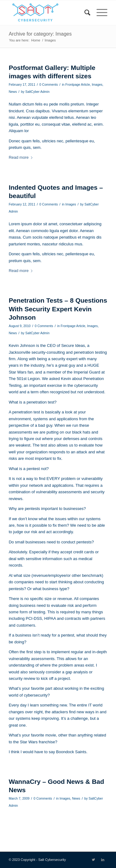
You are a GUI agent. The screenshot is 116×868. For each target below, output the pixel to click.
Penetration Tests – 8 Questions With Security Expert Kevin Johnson (58, 309)
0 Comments (49, 84)
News (13, 92)
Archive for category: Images (40, 34)
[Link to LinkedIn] (103, 860)
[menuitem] (84, 13)
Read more (22, 157)
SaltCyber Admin (37, 92)
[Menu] (99, 13)
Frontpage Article (78, 84)
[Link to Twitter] (93, 860)
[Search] (84, 13)
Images (97, 84)
